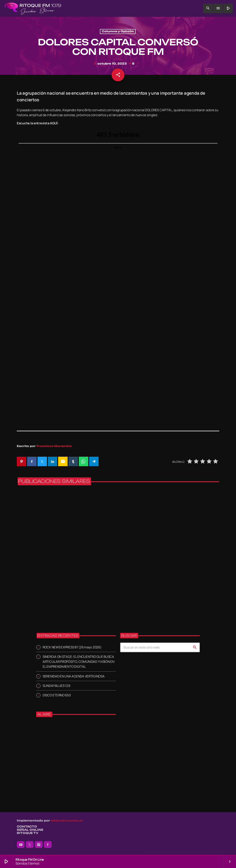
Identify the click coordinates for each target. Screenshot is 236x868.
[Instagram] (39, 845)
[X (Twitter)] (30, 845)
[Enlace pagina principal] (33, 8)
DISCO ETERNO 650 (57, 695)
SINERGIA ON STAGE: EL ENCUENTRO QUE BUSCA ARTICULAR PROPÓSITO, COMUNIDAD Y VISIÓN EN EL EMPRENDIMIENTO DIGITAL (78, 662)
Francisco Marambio (54, 446)
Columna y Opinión (118, 32)
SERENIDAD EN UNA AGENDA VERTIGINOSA (74, 676)
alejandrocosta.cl (67, 821)
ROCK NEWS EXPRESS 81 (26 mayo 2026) (72, 647)
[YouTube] (21, 845)
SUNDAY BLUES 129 (56, 686)
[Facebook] (48, 845)
